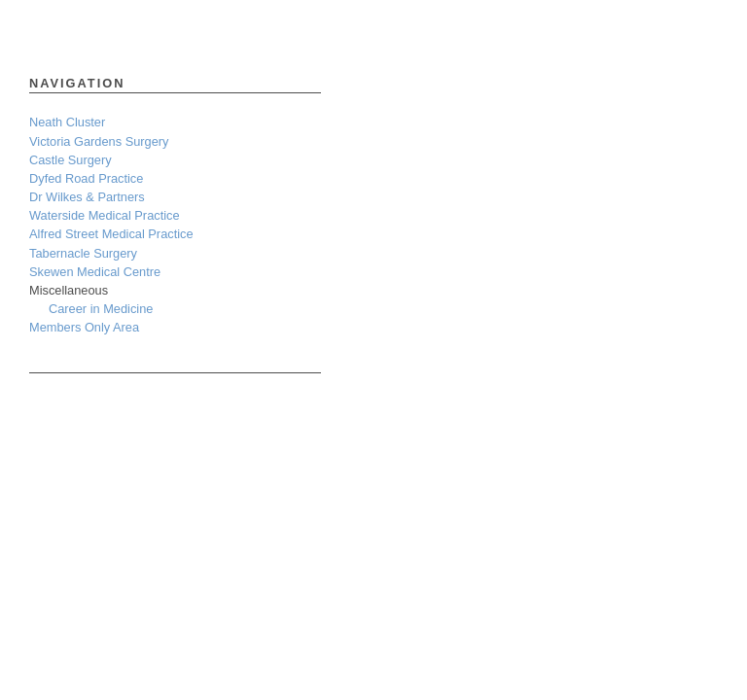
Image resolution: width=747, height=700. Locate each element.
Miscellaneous (69, 290)
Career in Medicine (101, 309)
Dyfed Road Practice (86, 178)
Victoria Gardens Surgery (99, 141)
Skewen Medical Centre (95, 272)
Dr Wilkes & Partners (87, 197)
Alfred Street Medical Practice (111, 234)
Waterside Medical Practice (105, 215)
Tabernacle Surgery (83, 253)
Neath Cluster (67, 122)
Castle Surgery (71, 160)
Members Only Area (84, 327)
